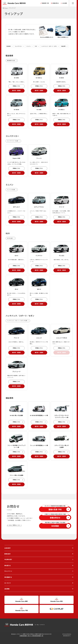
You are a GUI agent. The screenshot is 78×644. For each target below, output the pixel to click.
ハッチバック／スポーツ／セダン (51, 46)
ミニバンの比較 (11, 191)
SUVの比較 (10, 240)
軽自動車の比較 (11, 60)
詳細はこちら (16, 86)
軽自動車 (9, 46)
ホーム (6, 8)
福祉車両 (66, 46)
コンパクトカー (19, 46)
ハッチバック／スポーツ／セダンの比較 (17, 323)
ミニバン (30, 46)
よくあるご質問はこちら (13, 530)
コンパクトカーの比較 (13, 142)
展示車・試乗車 (16, 91)
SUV (37, 46)
